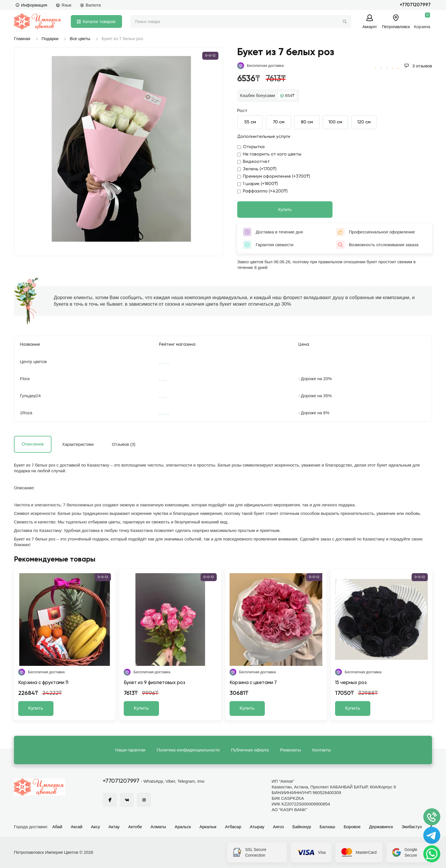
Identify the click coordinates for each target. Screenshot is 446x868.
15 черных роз (351, 683)
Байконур (302, 827)
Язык (64, 5)
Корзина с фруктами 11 (43, 683)
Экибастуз (411, 827)
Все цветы (80, 39)
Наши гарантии (130, 750)
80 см (307, 122)
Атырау (257, 827)
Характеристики (78, 444)
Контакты (322, 750)
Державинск (381, 827)
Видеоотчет (254, 162)
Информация (31, 5)
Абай (57, 827)
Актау (114, 827)
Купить (285, 209)
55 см (250, 122)
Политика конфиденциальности (188, 750)
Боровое (352, 827)
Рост (242, 111)
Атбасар (233, 827)
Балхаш (328, 827)
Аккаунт (370, 27)
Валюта (90, 5)
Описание (33, 444)
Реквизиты (291, 750)
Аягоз (278, 827)
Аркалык (208, 827)
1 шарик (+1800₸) (258, 184)
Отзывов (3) (124, 444)
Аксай (77, 827)
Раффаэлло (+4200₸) (262, 191)
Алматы (158, 827)
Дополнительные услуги (264, 137)
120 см (364, 122)
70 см (279, 122)
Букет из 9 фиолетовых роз (154, 683)
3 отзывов (418, 66)
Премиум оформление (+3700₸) (274, 177)
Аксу (96, 827)
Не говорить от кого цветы (269, 154)
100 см (335, 122)
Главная (22, 39)
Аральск (183, 827)
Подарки (50, 39)
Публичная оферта (250, 750)
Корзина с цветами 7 (253, 683)
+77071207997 (415, 5)
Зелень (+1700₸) (257, 169)
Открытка (251, 147)
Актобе (135, 827)
